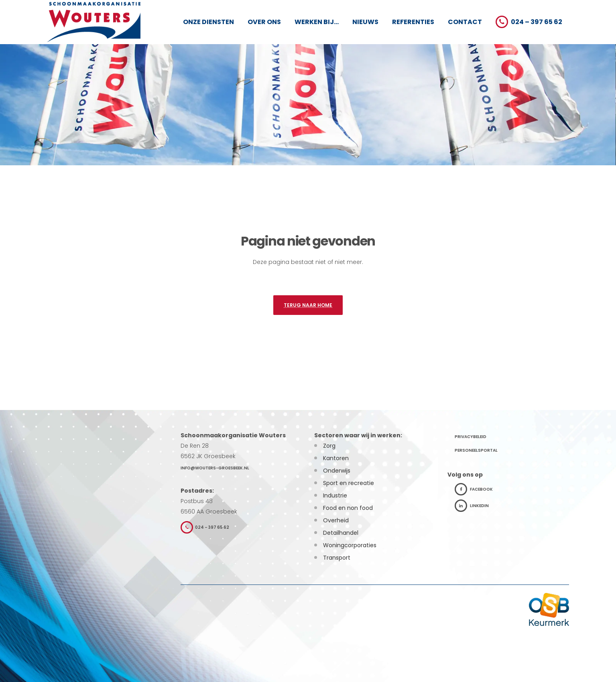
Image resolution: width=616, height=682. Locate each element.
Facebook (474, 489)
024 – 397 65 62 (205, 527)
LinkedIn (472, 506)
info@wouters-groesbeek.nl (215, 468)
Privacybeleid (471, 437)
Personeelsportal (476, 450)
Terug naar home (308, 307)
